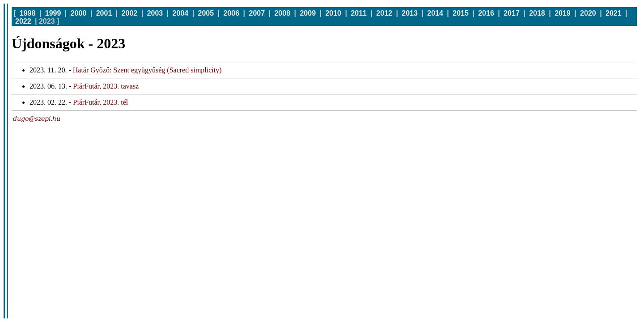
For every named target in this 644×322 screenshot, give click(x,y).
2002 (130, 13)
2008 (282, 13)
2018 (537, 13)
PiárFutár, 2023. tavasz (106, 86)
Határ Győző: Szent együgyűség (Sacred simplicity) (147, 70)
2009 (308, 13)
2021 (614, 13)
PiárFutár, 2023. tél (100, 102)
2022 (23, 21)
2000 (79, 13)
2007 (257, 13)
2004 (181, 13)
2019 (563, 13)
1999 (53, 13)
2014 (435, 13)
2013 (410, 13)
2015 (461, 13)
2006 (232, 13)
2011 (359, 13)
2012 (384, 13)
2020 (588, 13)
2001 (104, 13)
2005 (206, 13)
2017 (512, 13)
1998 (28, 13)
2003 (155, 13)
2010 (333, 13)
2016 (486, 13)
